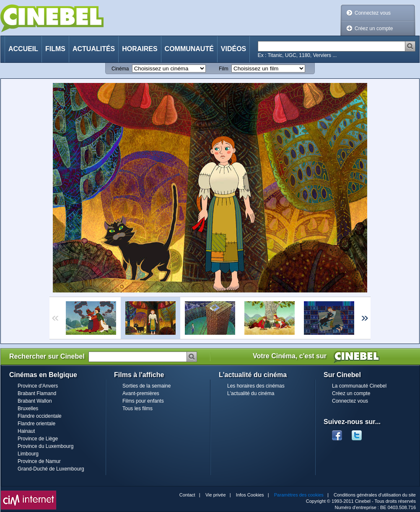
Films (55, 49)
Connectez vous (373, 13)
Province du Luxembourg (45, 446)
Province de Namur (39, 461)
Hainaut (26, 431)
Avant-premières (141, 393)
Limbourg (28, 454)
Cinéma (120, 69)
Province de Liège (38, 439)
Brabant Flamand (37, 393)
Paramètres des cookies (299, 495)
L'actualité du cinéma (251, 393)
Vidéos (233, 49)
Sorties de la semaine (146, 386)
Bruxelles (28, 409)
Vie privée (216, 495)
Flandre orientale (36, 424)
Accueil (23, 49)
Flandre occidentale (40, 416)
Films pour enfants (143, 401)
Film (224, 69)
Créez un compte (374, 28)
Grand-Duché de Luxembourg (51, 469)
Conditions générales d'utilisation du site (375, 495)
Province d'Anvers (38, 386)
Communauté (189, 49)
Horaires (140, 49)
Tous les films (137, 409)
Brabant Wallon (35, 401)
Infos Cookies (250, 495)
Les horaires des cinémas (256, 386)
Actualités (94, 49)
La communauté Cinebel (359, 386)
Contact (187, 495)
